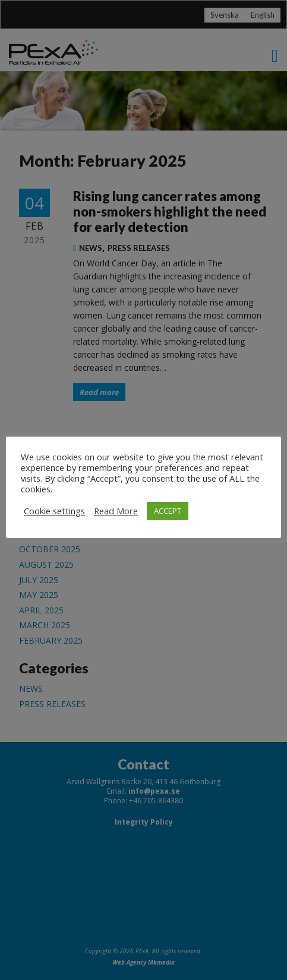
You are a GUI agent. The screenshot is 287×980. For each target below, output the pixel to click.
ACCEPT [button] (168, 511)
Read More (116, 511)
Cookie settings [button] (54, 511)
